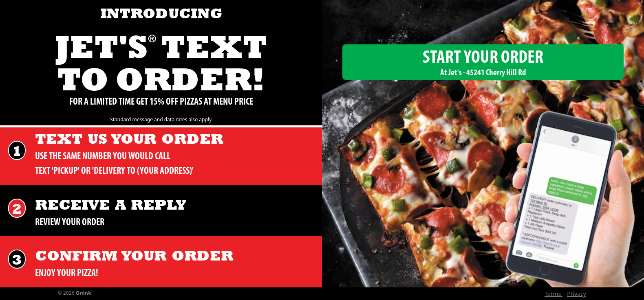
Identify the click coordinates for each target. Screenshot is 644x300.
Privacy (577, 294)
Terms (554, 294)
